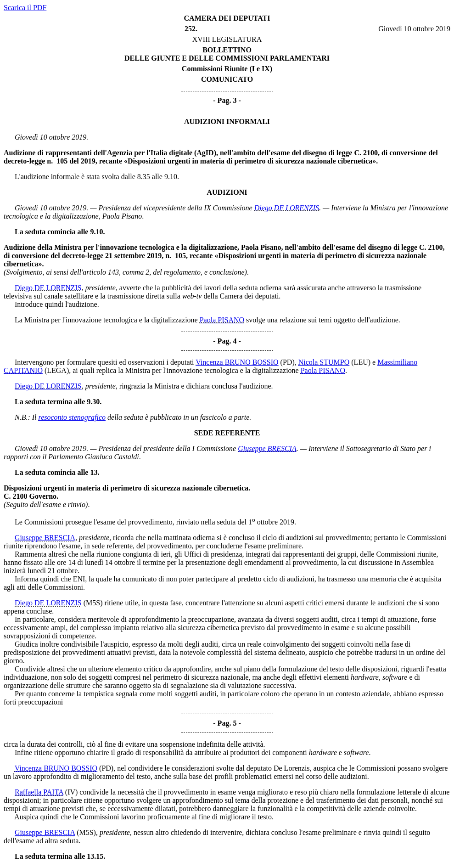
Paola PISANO (222, 320)
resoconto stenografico (72, 417)
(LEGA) (57, 370)
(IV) (72, 792)
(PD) (288, 362)
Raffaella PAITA (39, 792)
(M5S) (93, 603)
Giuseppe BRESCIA (267, 448)
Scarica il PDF (25, 8)
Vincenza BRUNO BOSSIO (237, 362)
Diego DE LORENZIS (287, 208)
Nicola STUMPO (324, 362)
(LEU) (361, 362)
